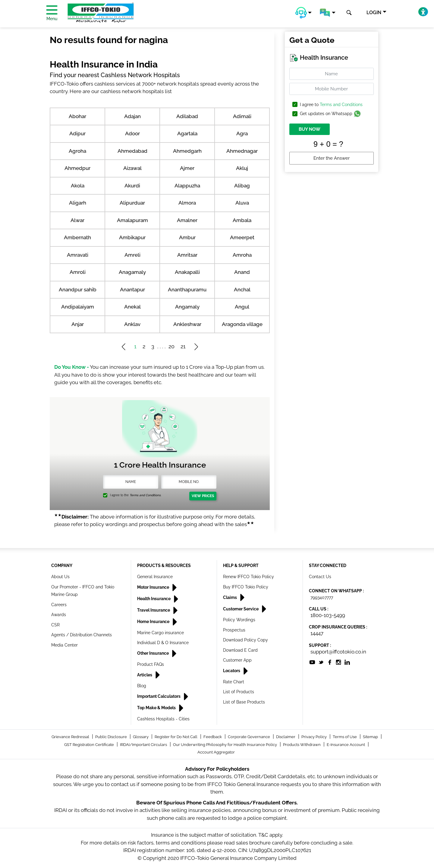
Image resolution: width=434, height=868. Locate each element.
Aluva (242, 203)
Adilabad (187, 116)
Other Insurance (153, 653)
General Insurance (155, 577)
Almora (187, 203)
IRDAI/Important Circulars (144, 745)
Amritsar (187, 255)
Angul (242, 307)
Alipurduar (132, 203)
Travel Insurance (154, 610)
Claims (230, 597)
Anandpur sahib (78, 290)
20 (171, 346)
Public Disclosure (112, 737)
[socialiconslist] (312, 662)
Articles (145, 675)
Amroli (78, 272)
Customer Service (241, 609)
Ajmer (187, 168)
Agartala (187, 133)
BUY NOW (310, 129)
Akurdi (132, 186)
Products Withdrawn (302, 745)
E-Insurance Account (346, 745)
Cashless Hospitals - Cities (163, 719)
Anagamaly (132, 272)
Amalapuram (132, 220)
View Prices (203, 496)
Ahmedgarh (187, 151)
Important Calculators (159, 696)
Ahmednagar (242, 151)
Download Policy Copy (245, 640)
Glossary (141, 737)
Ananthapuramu (187, 290)
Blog (142, 686)
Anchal (242, 290)
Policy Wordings (239, 620)
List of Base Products (244, 702)
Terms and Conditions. (145, 495)
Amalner (187, 220)
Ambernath (77, 237)
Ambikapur (132, 237)
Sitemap (371, 737)
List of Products (239, 692)
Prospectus (234, 630)
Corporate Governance (249, 737)
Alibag (242, 186)
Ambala (242, 220)
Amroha (242, 255)
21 (183, 346)
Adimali (242, 116)
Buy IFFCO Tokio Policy (246, 587)
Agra (242, 133)
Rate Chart (234, 682)
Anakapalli (187, 272)
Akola (78, 186)
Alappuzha (187, 186)
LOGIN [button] (374, 13)
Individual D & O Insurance (163, 643)
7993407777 (322, 597)
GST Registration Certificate (90, 745)
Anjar (78, 324)
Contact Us (320, 577)
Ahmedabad (132, 151)
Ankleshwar (187, 324)
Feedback (213, 737)
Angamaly (187, 307)
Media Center (64, 645)
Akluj (242, 168)
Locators (232, 671)
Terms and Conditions (341, 105)
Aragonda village (242, 324)
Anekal (132, 307)
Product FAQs (151, 664)
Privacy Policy (314, 737)
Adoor (132, 133)
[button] (303, 13)
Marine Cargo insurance (160, 633)
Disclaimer (286, 737)
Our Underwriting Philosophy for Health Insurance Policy (225, 745)
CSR (55, 625)
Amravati (78, 255)
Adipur (77, 133)
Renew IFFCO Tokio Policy (248, 577)
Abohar (77, 116)
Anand (242, 272)
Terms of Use (345, 737)
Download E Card (240, 650)
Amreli (132, 255)
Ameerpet (242, 237)
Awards (59, 615)
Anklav (132, 324)
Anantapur (132, 290)
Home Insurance (154, 622)
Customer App (237, 660)
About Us (60, 577)
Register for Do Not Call (176, 737)
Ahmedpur (77, 168)
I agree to (331, 105)
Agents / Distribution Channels (82, 635)
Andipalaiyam (78, 307)
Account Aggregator (216, 752)
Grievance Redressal (71, 737)
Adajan (132, 116)
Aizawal (132, 168)
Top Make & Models (157, 708)
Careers (59, 605)
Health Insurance (154, 599)
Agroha (77, 151)
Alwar (77, 220)
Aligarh (78, 203)
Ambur (187, 237)
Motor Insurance (154, 587)
